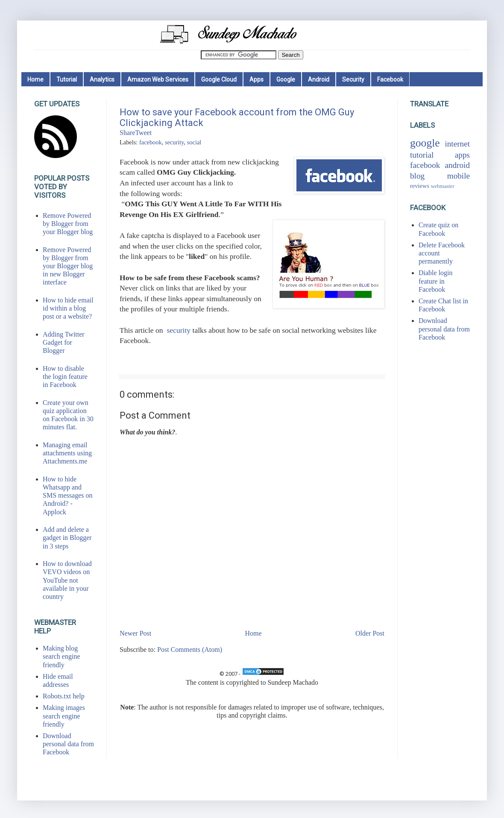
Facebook (390, 79)
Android (319, 79)
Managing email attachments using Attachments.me (67, 453)
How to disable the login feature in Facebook (65, 377)
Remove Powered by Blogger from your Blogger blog (68, 224)
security (174, 142)
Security (353, 79)
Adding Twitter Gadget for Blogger (64, 342)
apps (462, 155)
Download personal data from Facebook (68, 744)
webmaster (442, 186)
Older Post (370, 633)
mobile (459, 176)
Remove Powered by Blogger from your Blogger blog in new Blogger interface (68, 266)
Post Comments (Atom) (190, 649)
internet (457, 144)
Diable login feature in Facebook (436, 281)
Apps (256, 79)
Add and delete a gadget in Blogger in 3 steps (67, 538)
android (457, 165)
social (194, 142)
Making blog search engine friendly (62, 656)
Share (127, 133)
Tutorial (67, 79)
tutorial (422, 155)
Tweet (143, 133)
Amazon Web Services (158, 79)
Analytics (102, 79)
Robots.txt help (64, 696)
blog (417, 176)
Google (286, 79)
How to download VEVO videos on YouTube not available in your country (67, 580)
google (425, 143)
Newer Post (135, 633)
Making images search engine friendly (64, 716)
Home (35, 79)
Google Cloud (219, 79)
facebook (151, 142)
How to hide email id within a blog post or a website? (68, 308)
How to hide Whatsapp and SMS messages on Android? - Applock (67, 495)
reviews (420, 186)
